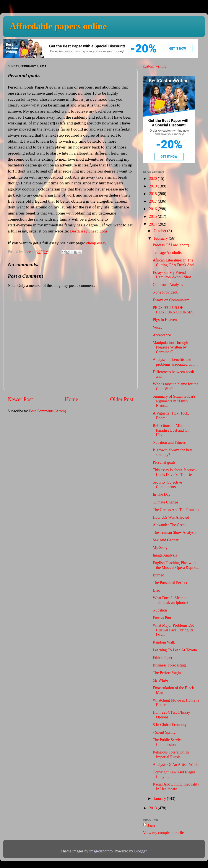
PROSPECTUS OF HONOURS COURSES (173, 310)
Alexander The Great (169, 525)
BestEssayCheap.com (89, 231)
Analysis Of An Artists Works (176, 765)
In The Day (162, 494)
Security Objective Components (167, 485)
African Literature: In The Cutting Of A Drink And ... (175, 263)
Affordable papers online (58, 26)
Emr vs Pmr (162, 618)
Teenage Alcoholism (169, 253)
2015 (154, 216)
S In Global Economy (170, 725)
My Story (160, 548)
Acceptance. (162, 335)
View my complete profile (163, 833)
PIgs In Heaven (165, 320)
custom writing (155, 66)
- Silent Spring (164, 732)
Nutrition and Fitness (169, 442)
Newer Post (20, 399)
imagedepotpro (101, 851)
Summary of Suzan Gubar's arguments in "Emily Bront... (174, 401)
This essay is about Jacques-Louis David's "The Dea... (175, 472)
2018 (154, 194)
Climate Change (165, 502)
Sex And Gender (166, 540)
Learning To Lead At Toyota (175, 650)
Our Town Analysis (168, 285)
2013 (154, 808)
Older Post (122, 399)
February (161, 238)
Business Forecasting (169, 665)
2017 (154, 201)
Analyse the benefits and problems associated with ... (176, 362)
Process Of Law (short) (171, 245)
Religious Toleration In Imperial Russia (171, 755)
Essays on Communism (171, 300)
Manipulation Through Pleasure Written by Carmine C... (170, 347)
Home (71, 399)
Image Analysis (165, 555)
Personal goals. (165, 462)
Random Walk (164, 642)
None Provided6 (165, 292)
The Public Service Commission (168, 742)
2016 (154, 209)
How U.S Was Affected (171, 517)
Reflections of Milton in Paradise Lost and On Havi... (171, 430)
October (160, 231)
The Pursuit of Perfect (170, 583)
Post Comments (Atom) (48, 411)
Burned (158, 575)
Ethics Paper (162, 658)
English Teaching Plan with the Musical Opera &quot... (176, 565)
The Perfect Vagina (168, 673)
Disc (156, 590)
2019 (154, 186)
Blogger (140, 851)
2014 (154, 224)
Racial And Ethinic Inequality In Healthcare (176, 787)
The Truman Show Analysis (175, 532)
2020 (154, 179)
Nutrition (160, 610)
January (160, 799)
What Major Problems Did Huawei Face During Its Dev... (173, 630)
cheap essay (96, 243)
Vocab (158, 327)
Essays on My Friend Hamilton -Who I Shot (172, 275)
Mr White (160, 680)
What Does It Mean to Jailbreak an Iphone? (171, 600)
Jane (151, 825)
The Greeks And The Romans (176, 510)
